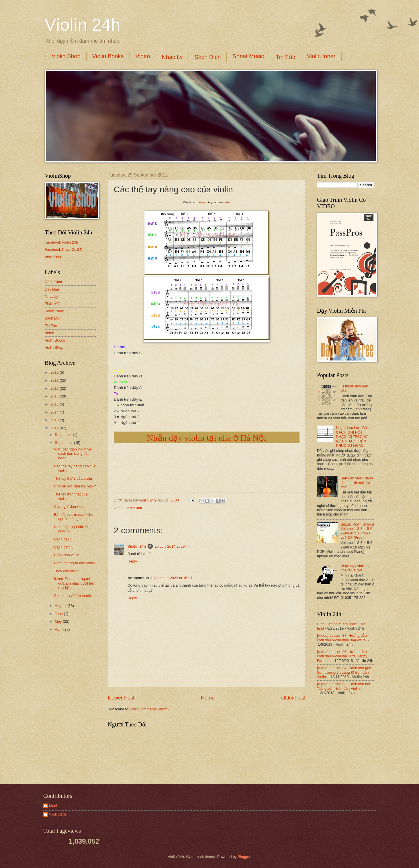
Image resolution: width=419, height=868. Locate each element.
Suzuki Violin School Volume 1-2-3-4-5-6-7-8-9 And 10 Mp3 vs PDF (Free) (357, 531)
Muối (53, 806)
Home (208, 698)
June (59, 614)
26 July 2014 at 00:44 (172, 546)
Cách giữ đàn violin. (70, 507)
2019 (55, 372)
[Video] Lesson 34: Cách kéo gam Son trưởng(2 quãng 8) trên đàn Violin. (345, 672)
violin (227, 202)
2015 (55, 404)
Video (143, 56)
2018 (55, 380)
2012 (55, 428)
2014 (55, 412)
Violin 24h (83, 25)
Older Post (293, 698)
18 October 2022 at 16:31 (171, 578)
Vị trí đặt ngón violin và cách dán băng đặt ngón (73, 454)
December (64, 435)
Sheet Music (248, 56)
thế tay (201, 202)
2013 (55, 420)
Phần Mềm (54, 304)
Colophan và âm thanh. (73, 596)
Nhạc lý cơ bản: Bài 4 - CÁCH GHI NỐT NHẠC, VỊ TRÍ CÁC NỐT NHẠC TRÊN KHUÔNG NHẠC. (354, 437)
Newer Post (121, 698)
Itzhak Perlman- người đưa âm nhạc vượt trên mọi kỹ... (75, 583)
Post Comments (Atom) (150, 709)
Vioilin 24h (148, 500)
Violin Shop (66, 56)
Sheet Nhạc (54, 311)
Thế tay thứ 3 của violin (73, 478)
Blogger (244, 857)
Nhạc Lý (172, 57)
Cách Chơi (133, 508)
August (61, 606)
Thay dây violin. (67, 571)
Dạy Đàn (52, 289)
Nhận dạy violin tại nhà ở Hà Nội (207, 438)
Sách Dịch (208, 57)
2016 (55, 396)
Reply (132, 561)
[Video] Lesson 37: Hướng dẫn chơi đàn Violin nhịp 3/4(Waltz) (342, 638)
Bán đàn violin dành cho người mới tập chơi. (74, 517)
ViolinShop (53, 257)
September (64, 443)
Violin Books (108, 56)
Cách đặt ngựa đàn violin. (75, 563)
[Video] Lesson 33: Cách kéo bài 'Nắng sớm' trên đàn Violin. (343, 686)
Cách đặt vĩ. (64, 539)
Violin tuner (321, 56)
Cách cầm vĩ (64, 547)
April (59, 629)
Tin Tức (285, 57)
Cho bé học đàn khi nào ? (75, 486)
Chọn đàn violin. (67, 555)
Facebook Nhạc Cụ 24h (64, 249)
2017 (55, 388)
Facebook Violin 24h (61, 242)
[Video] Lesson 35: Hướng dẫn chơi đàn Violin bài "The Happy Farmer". (342, 656)
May (59, 621)
